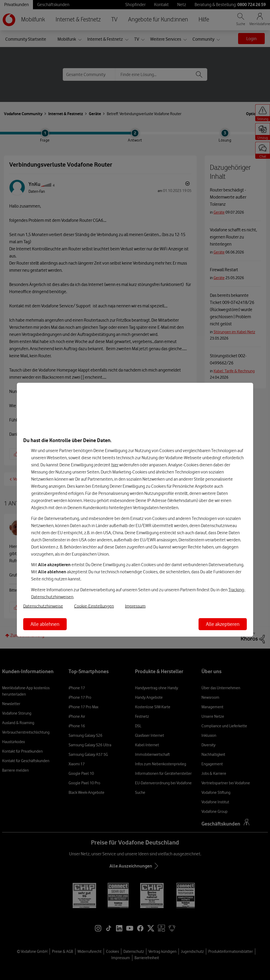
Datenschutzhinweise (43, 606)
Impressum (135, 606)
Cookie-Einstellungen (94, 606)
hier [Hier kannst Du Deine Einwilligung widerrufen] (115, 465)
